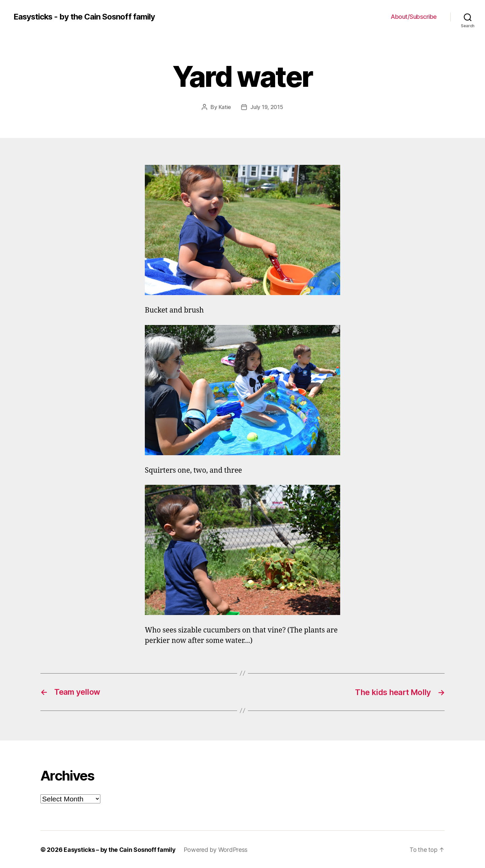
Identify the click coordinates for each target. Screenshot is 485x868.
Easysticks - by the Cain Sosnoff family (85, 17)
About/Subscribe (414, 17)
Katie (225, 107)
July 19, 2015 (267, 107)
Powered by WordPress (217, 849)
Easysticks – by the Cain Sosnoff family (120, 849)
